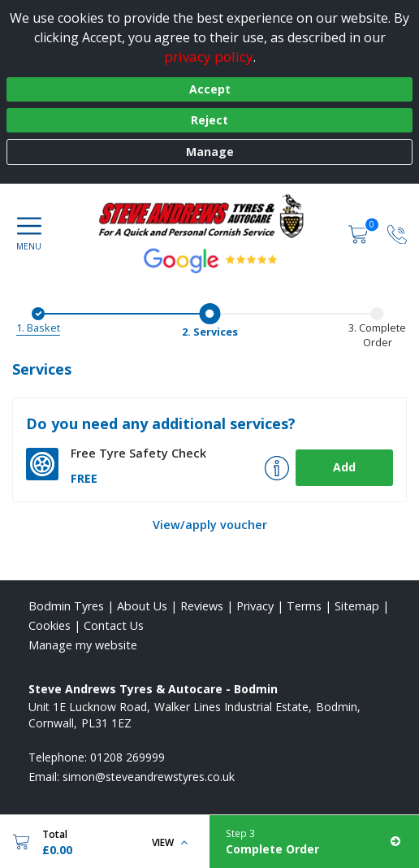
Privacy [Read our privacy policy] (255, 606)
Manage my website (83, 645)
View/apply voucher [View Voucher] (210, 525)
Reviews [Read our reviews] (202, 606)
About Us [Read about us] (142, 606)
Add (344, 467)
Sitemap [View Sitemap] (357, 606)
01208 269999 (127, 757)
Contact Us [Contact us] (114, 625)
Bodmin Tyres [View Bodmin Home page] (66, 606)
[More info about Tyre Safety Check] (277, 468)
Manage (210, 152)
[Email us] (149, 777)
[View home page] (209, 216)
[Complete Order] (314, 842)
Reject (209, 120)
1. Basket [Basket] (38, 328)
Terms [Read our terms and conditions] (304, 606)
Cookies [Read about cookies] (50, 625)
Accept (210, 89)
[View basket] (360, 233)
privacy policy (209, 56)
